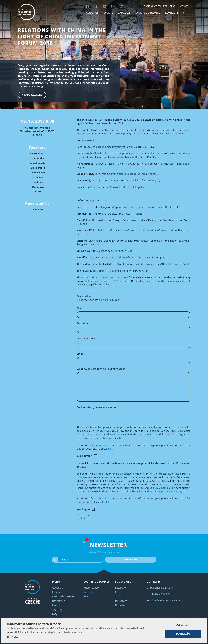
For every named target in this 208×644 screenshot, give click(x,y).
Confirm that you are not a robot (98, 407)
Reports (88, 592)
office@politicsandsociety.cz (169, 491)
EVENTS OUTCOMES (148, 13)
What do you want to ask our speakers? (101, 369)
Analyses (124, 13)
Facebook (121, 588)
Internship (58, 605)
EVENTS (108, 13)
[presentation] (99, 416)
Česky (184, 6)
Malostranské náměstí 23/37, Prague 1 (107, 281)
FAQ (54, 614)
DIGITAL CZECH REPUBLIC (159, 6)
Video (87, 596)
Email (81, 354)
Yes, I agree (85, 456)
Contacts (57, 619)
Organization (86, 339)
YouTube (120, 596)
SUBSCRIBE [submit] (131, 560)
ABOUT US (92, 13)
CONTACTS (172, 13)
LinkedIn (120, 605)
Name (81, 308)
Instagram (121, 601)
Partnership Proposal (65, 596)
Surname (83, 323)
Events (56, 592)
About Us (57, 588)
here (111, 449)
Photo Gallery (32, 95)
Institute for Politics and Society (108, 635)
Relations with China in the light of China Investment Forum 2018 (62, 36)
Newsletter (58, 601)
